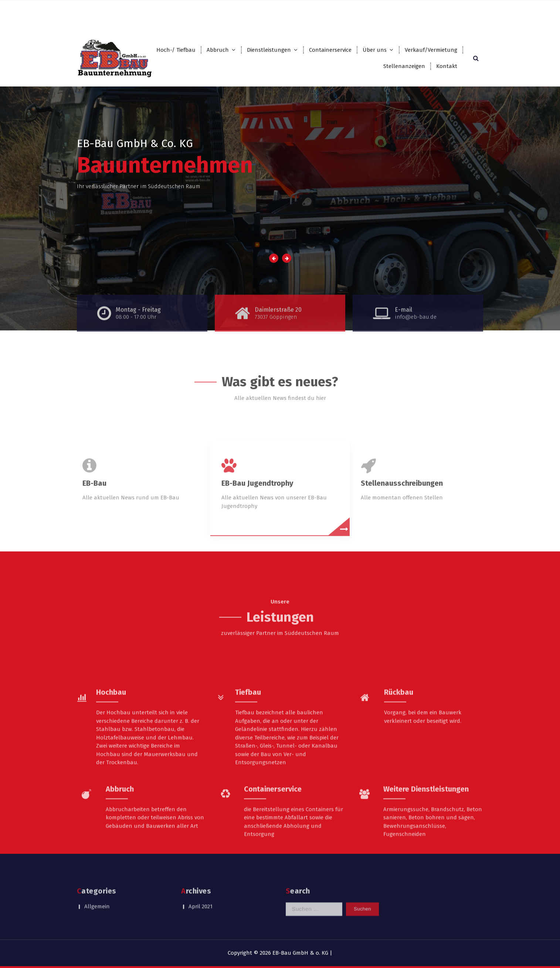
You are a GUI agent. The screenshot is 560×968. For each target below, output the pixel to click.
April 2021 (201, 893)
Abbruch (218, 50)
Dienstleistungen (269, 50)
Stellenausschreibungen (402, 527)
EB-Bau (94, 527)
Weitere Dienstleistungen (426, 863)
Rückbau (399, 766)
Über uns (375, 50)
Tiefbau (248, 766)
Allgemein (97, 893)
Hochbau (111, 766)
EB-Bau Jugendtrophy (257, 527)
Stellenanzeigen (404, 66)
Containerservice (330, 50)
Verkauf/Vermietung (431, 50)
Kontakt (447, 66)
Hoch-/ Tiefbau (176, 50)
